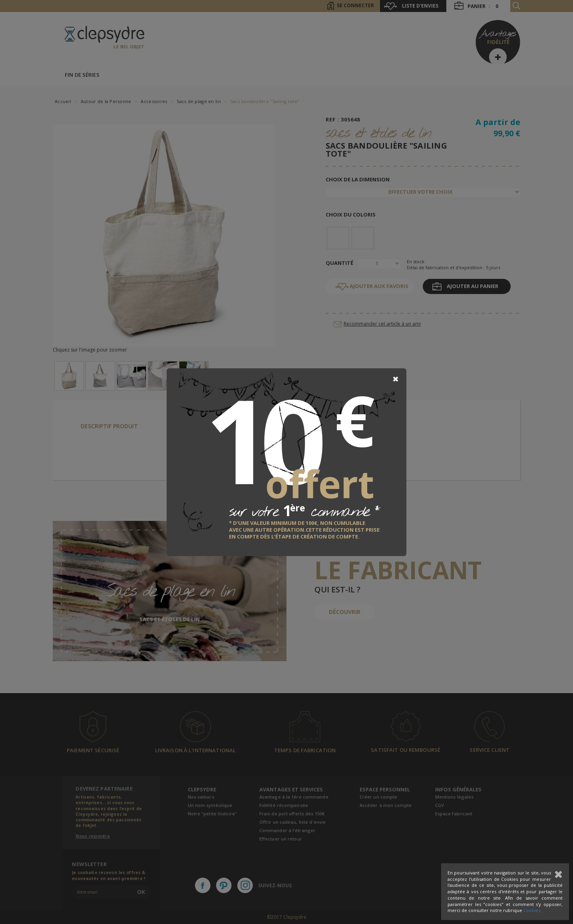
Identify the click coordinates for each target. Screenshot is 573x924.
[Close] (396, 379)
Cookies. (532, 910)
